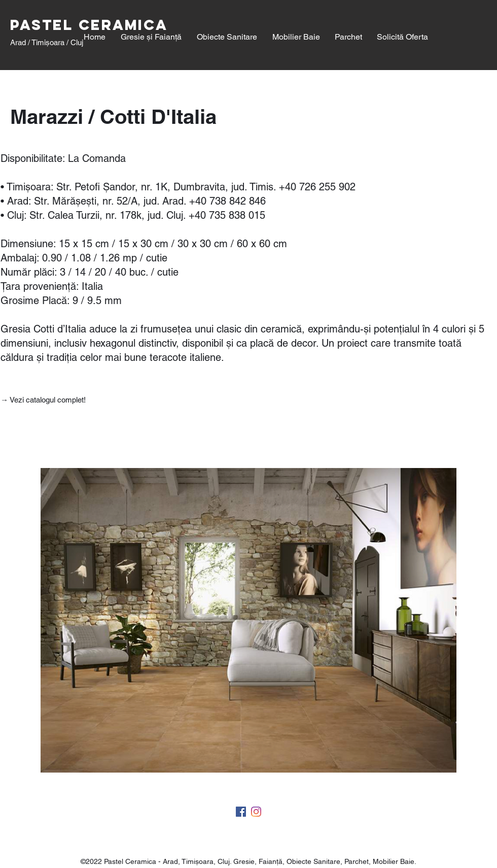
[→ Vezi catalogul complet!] (44, 400)
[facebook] (241, 812)
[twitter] (256, 812)
